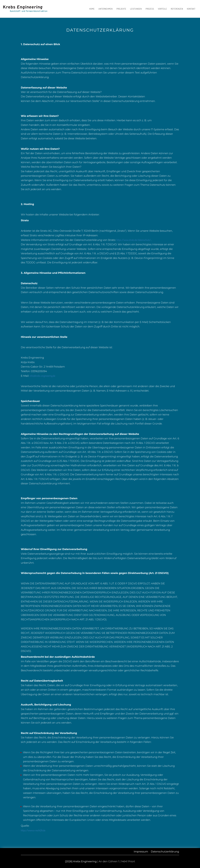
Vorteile (162, 9)
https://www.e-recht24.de (33, 830)
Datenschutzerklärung (165, 852)
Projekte (121, 9)
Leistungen (136, 9)
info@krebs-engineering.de (42, 376)
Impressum (141, 852)
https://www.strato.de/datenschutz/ (134, 240)
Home (92, 9)
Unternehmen (106, 9)
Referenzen (177, 9)
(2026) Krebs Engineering (81, 861)
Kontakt (191, 9)
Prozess (150, 9)
